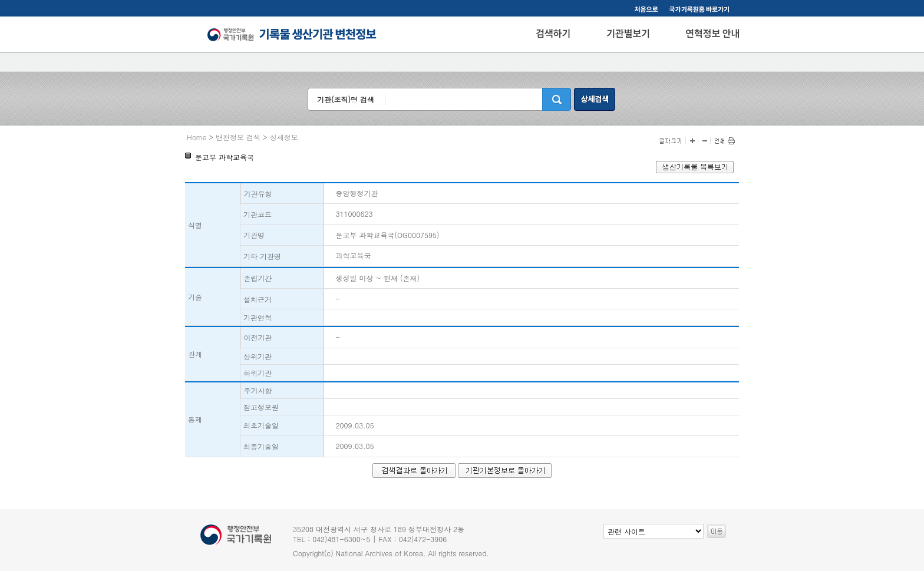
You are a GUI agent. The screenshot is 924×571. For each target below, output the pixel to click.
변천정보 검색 (238, 137)
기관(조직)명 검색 (346, 99)
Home (197, 137)
